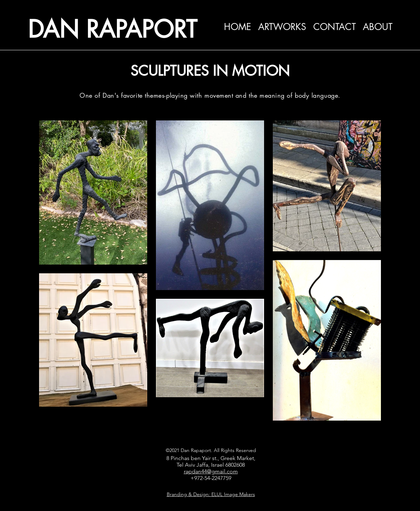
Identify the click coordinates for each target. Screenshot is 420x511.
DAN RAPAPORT (112, 29)
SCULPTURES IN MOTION (210, 71)
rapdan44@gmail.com (211, 471)
